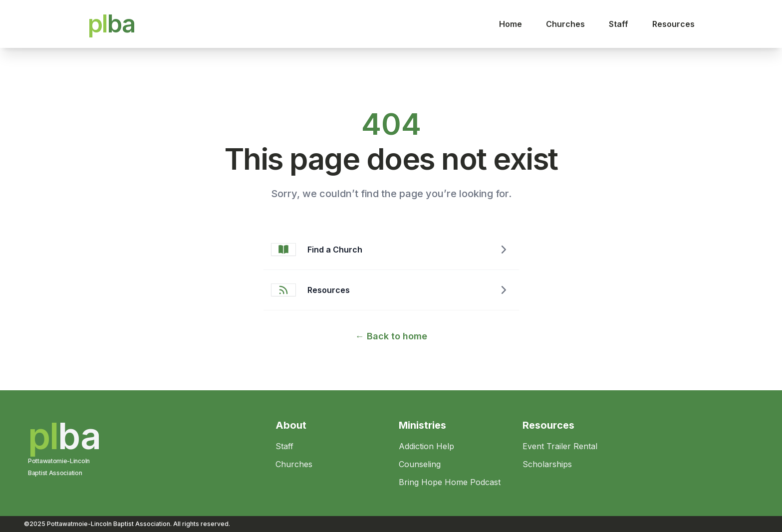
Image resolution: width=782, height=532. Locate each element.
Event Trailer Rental (560, 446)
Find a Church (335, 250)
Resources (673, 24)
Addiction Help (426, 446)
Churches (565, 24)
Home (511, 24)
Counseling (420, 464)
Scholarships (547, 464)
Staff (619, 24)
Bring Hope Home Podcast (450, 482)
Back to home (391, 336)
